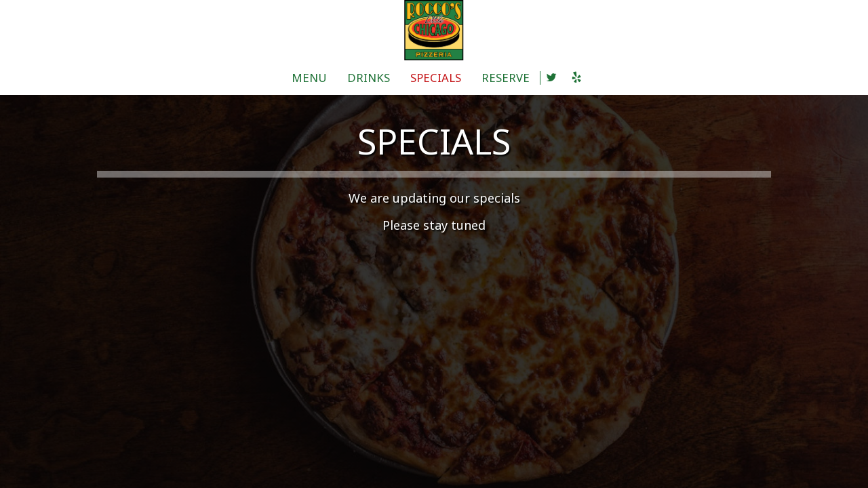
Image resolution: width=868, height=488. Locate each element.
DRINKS (369, 78)
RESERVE (506, 78)
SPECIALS (436, 78)
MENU (309, 78)
